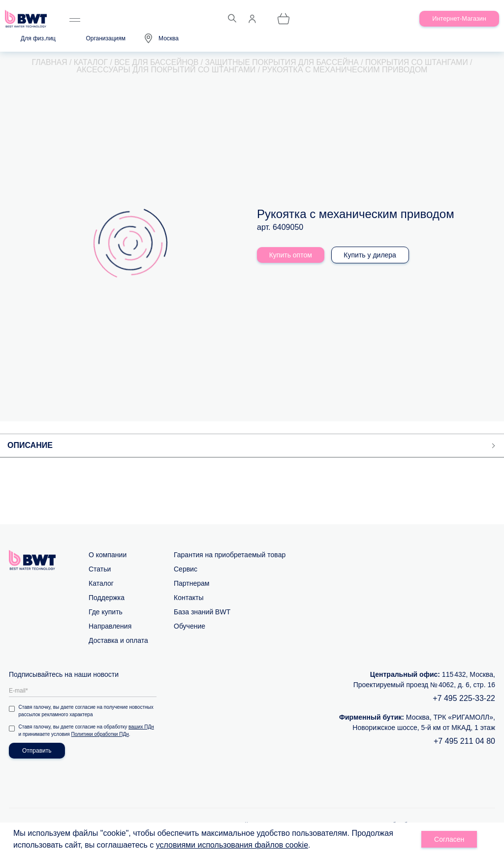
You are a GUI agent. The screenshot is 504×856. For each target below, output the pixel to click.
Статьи (100, 570)
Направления (110, 627)
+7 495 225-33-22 (464, 699)
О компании (108, 555)
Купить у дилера (371, 255)
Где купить (106, 612)
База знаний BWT (202, 612)
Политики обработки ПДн (100, 735)
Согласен (449, 839)
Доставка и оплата (118, 641)
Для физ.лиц (38, 38)
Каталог (101, 584)
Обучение (189, 627)
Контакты (189, 598)
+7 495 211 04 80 (464, 742)
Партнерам (191, 584)
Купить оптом (291, 255)
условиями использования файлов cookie (232, 845)
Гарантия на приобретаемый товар (230, 555)
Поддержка (107, 598)
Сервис (186, 570)
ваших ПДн (142, 727)
